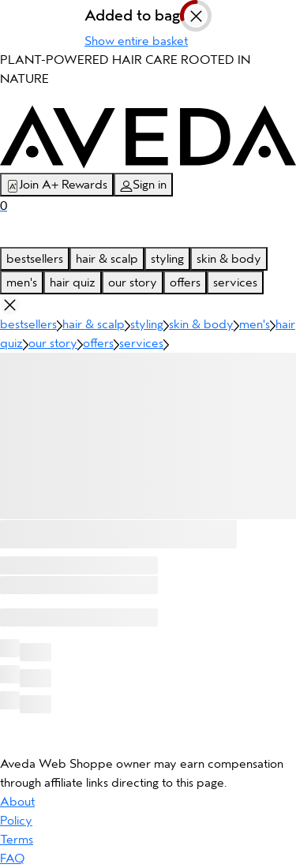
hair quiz (73, 282)
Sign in (143, 185)
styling (167, 259)
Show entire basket (136, 41)
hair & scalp (107, 259)
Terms (17, 840)
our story (133, 282)
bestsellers (35, 259)
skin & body (229, 259)
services (235, 282)
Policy (16, 821)
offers (185, 282)
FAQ (13, 859)
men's (22, 282)
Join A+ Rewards (57, 185)
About (17, 802)
